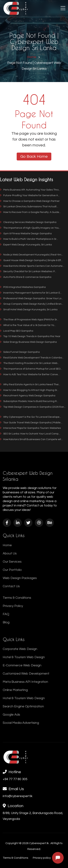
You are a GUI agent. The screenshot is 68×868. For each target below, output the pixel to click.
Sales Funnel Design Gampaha (20, 352)
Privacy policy (42, 858)
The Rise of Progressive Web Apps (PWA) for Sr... (29, 320)
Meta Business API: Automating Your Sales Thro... (30, 190)
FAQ (6, 614)
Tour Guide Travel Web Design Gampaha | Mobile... (31, 423)
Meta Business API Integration (25, 682)
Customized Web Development (26, 674)
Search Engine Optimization (23, 706)
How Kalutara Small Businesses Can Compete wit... (31, 439)
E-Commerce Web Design (22, 665)
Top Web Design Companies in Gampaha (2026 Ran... (33, 407)
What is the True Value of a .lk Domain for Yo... (28, 325)
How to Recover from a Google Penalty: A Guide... (30, 212)
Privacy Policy (13, 606)
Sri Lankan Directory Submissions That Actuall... (29, 207)
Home (32, 57)
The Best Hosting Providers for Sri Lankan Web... (29, 363)
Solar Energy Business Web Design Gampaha (28, 342)
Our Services (12, 562)
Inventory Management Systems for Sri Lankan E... (31, 293)
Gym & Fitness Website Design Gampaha (26, 234)
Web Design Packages (20, 578)
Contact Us (11, 586)
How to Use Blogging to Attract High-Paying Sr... (29, 390)
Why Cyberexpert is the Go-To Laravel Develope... (31, 417)
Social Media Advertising (21, 723)
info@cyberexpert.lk (18, 796)
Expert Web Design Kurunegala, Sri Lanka (26, 245)
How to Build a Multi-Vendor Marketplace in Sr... (29, 239)
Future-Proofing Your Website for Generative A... (30, 195)
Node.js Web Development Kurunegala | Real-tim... (31, 255)
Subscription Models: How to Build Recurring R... (29, 401)
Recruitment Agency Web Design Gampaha (28, 396)
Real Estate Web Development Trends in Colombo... (32, 358)
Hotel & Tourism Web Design (24, 657)
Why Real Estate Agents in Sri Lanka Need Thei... (30, 385)
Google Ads (11, 715)
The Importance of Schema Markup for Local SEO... (31, 369)
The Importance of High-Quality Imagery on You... (30, 228)
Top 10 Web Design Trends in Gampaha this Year (30, 336)
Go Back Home (34, 157)
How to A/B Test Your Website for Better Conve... (30, 374)
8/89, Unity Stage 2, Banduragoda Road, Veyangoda (33, 816)
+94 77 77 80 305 (15, 779)
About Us (10, 553)
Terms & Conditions (17, 598)
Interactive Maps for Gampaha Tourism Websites (30, 428)
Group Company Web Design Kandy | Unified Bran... (32, 304)
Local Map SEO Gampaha (17, 331)
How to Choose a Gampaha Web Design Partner (30, 201)
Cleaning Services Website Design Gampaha (28, 222)
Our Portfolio (12, 570)
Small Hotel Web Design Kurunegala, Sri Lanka (29, 310)
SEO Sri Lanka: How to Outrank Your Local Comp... (30, 434)
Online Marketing (15, 690)
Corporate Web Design (20, 649)
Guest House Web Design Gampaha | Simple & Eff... (31, 260)
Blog (6, 622)
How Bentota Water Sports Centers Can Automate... (32, 266)
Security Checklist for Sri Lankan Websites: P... (28, 271)
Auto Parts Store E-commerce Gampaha (26, 277)
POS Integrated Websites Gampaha (23, 287)
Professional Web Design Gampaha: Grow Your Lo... (31, 298)
